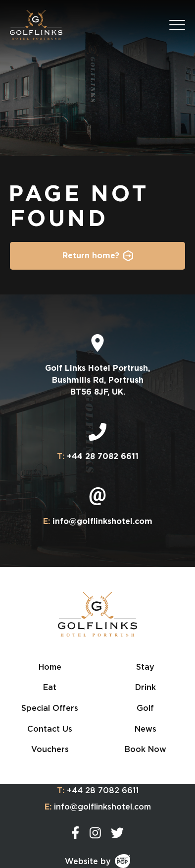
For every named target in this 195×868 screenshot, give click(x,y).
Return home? (91, 256)
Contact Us (50, 729)
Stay (145, 667)
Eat (50, 687)
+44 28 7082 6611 (98, 790)
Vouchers (50, 749)
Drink (146, 687)
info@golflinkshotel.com (98, 807)
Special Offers (50, 708)
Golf (145, 708)
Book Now (146, 749)
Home (50, 667)
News (146, 729)
